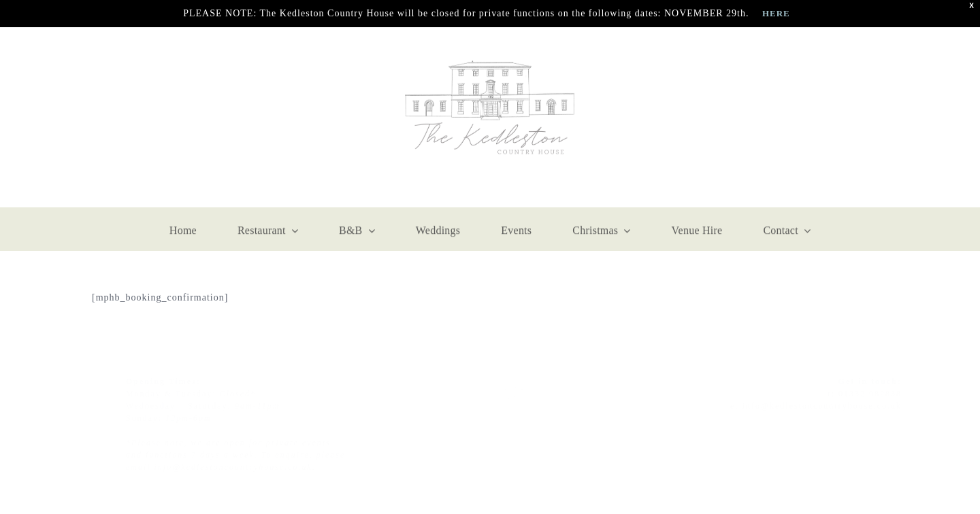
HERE (776, 13)
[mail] (162, 118)
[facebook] (97, 118)
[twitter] (878, 425)
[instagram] (129, 118)
